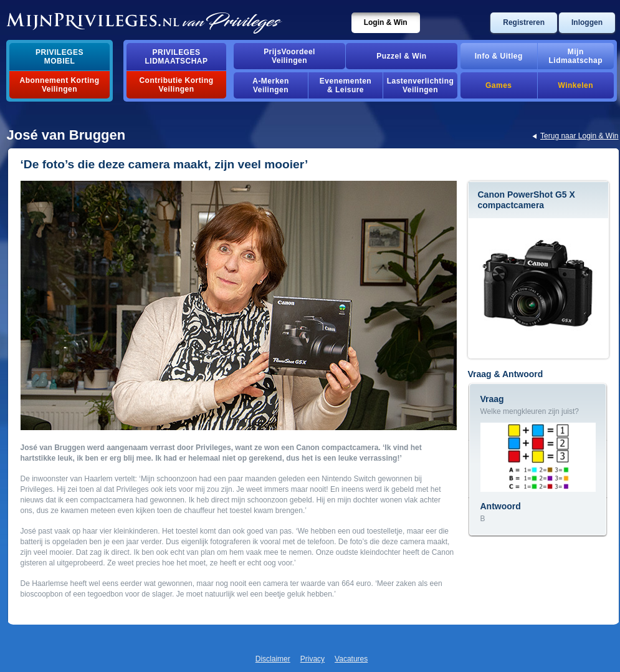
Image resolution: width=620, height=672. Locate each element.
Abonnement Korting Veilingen (60, 85)
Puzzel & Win (401, 56)
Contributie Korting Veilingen (176, 85)
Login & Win (386, 22)
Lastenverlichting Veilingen (421, 85)
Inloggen (587, 22)
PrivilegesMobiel (60, 57)
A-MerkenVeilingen (271, 85)
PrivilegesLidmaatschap (177, 57)
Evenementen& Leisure (346, 85)
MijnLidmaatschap (576, 56)
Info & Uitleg (499, 56)
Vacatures (351, 659)
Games (498, 85)
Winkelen (576, 85)
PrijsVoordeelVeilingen (289, 56)
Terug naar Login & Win (579, 136)
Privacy (312, 659)
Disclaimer (273, 659)
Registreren (524, 22)
